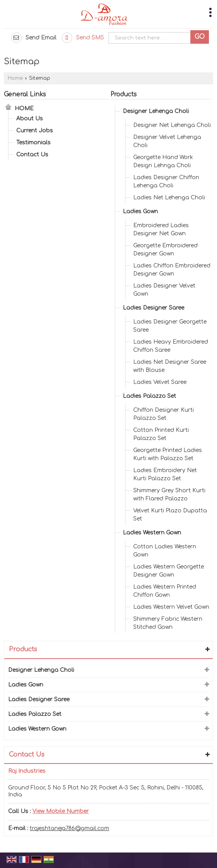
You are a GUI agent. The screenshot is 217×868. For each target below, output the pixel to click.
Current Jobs (35, 131)
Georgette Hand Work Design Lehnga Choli (163, 161)
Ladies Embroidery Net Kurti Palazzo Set (165, 474)
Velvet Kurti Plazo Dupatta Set (170, 515)
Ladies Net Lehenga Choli (169, 198)
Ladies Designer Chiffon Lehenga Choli (166, 181)
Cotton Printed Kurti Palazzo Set (161, 434)
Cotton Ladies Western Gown (165, 551)
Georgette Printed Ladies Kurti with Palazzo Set (168, 454)
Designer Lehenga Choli (156, 111)
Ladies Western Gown (152, 533)
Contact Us (32, 155)
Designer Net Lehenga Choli (172, 125)
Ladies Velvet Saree (160, 382)
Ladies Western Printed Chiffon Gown (165, 591)
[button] (61, 811)
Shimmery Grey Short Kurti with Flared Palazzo (169, 495)
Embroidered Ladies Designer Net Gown (161, 229)
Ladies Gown (140, 211)
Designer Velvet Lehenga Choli (167, 141)
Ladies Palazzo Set (149, 396)
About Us (30, 119)
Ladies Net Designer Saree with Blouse (170, 366)
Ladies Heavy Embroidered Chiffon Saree (171, 346)
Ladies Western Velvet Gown (171, 607)
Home (15, 78)
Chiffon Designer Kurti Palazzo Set (164, 414)
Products (124, 94)
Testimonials (33, 143)
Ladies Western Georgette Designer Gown (169, 571)
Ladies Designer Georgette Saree (170, 326)
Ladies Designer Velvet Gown (164, 290)
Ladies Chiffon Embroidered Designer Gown (172, 270)
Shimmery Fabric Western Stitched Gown (168, 623)
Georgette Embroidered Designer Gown (165, 250)
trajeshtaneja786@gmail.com (70, 828)
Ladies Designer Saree (153, 308)
